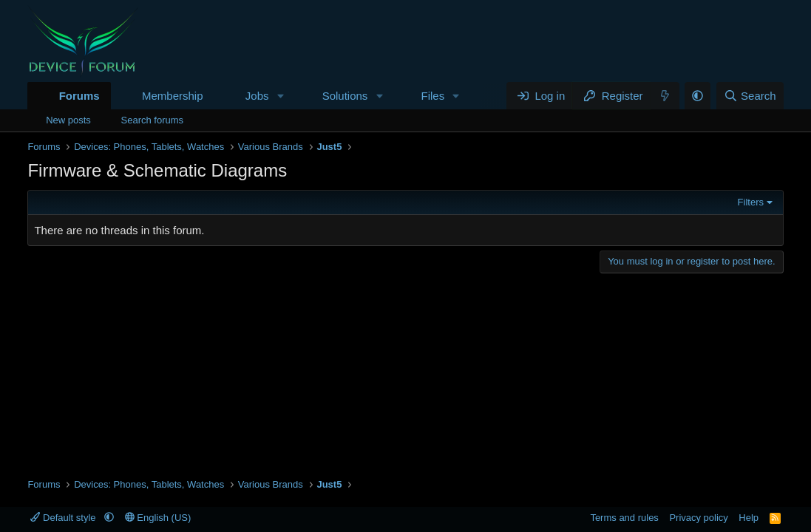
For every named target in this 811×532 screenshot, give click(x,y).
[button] (280, 96)
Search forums (153, 120)
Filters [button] (751, 202)
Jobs (257, 96)
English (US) (158, 518)
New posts (68, 120)
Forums (79, 96)
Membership (173, 96)
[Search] (750, 96)
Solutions (345, 96)
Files (433, 96)
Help (749, 518)
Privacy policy (698, 518)
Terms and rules (624, 518)
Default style (64, 518)
